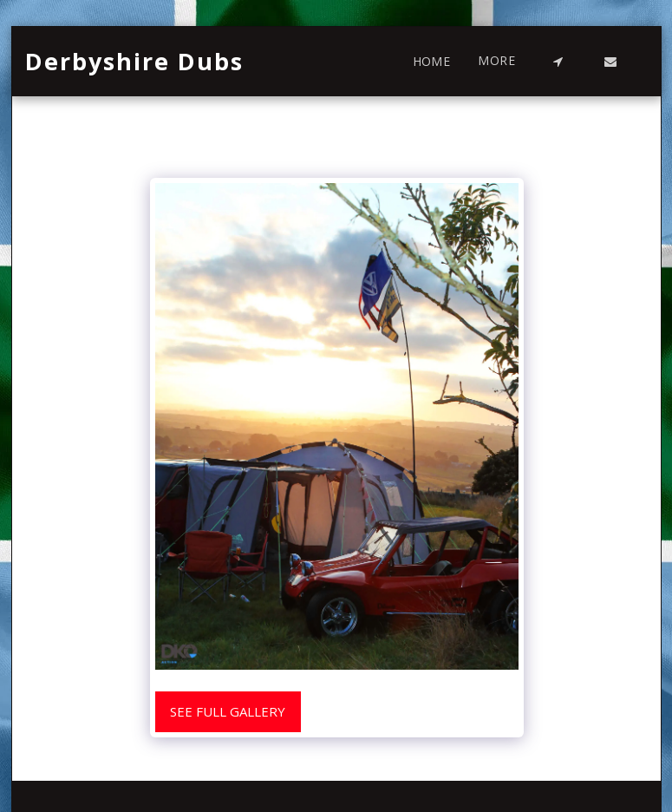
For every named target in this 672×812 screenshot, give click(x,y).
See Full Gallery (228, 711)
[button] (558, 62)
